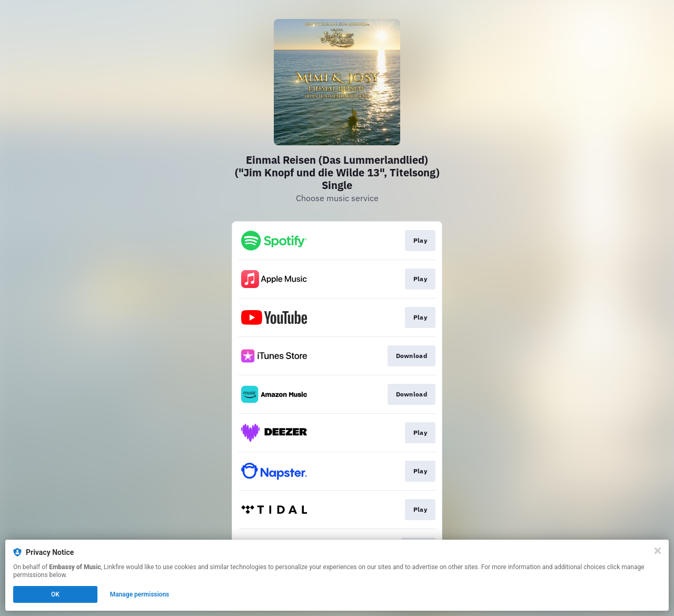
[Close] (658, 551)
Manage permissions (140, 594)
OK (55, 594)
